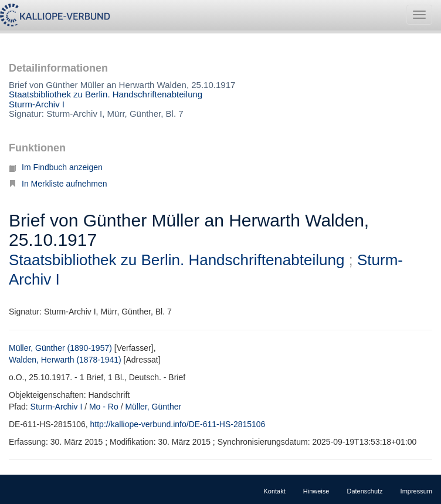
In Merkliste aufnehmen (58, 184)
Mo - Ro (104, 407)
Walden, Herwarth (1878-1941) (65, 360)
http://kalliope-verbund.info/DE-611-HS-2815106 (178, 424)
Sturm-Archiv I (37, 104)
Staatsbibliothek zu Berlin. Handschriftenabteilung (106, 94)
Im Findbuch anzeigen (56, 167)
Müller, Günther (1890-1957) (60, 348)
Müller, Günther (153, 407)
